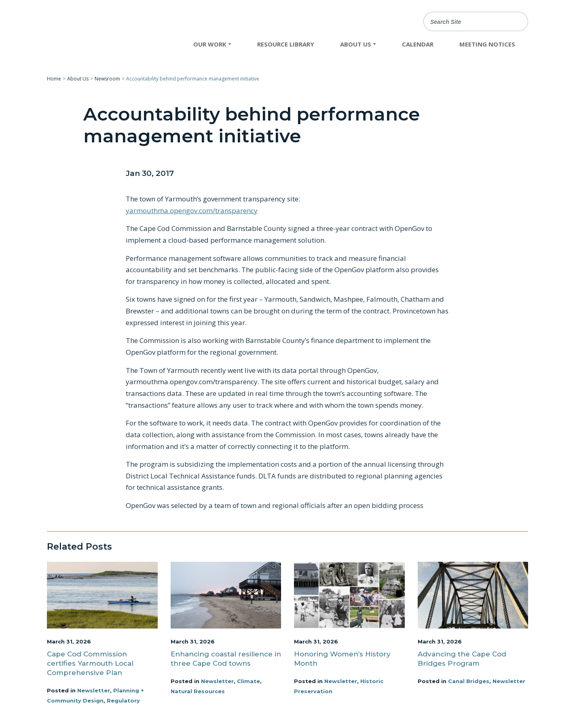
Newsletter (94, 690)
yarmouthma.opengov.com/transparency (192, 211)
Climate (248, 681)
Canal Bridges (469, 681)
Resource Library (286, 44)
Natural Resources (198, 691)
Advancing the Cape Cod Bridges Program (462, 659)
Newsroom (107, 79)
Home (54, 79)
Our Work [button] (210, 44)
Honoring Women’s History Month (342, 659)
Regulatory (123, 700)
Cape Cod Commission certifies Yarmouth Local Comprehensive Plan (90, 663)
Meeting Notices (487, 44)
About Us (78, 79)
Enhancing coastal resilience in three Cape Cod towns (226, 659)
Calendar (418, 44)
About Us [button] (356, 44)
